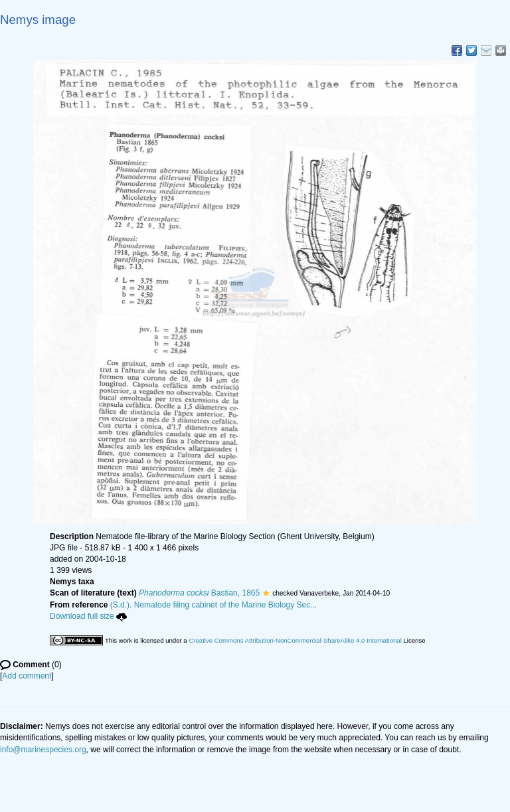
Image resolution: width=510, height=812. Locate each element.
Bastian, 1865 (199, 593)
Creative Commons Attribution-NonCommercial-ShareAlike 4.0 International (295, 640)
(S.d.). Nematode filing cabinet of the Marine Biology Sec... (214, 605)
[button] (266, 593)
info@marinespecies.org (43, 750)
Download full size (88, 616)
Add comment (27, 676)
